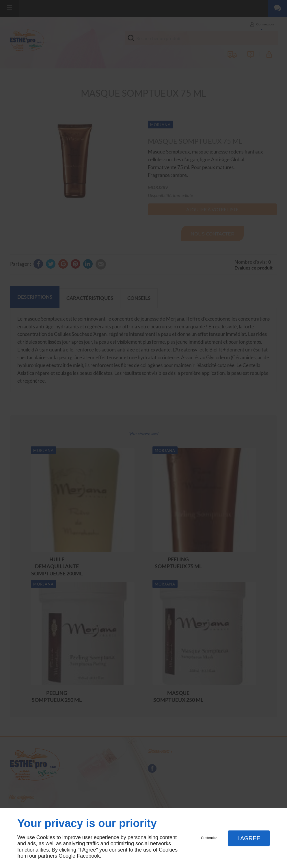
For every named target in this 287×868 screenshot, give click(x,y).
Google (67, 856)
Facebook (88, 856)
